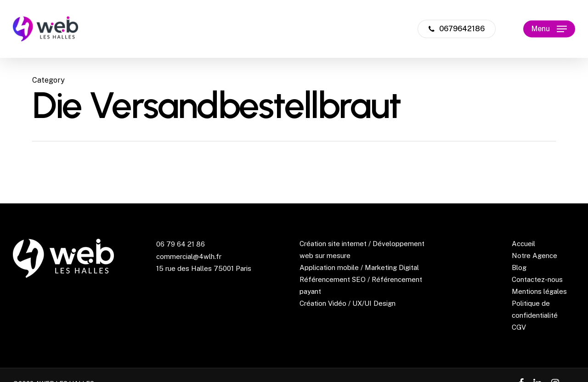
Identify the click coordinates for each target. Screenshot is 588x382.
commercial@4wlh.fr (189, 256)
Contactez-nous (537, 279)
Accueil (523, 244)
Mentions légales (539, 291)
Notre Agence (534, 256)
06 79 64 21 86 (181, 244)
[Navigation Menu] (549, 29)
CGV (519, 327)
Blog (519, 267)
